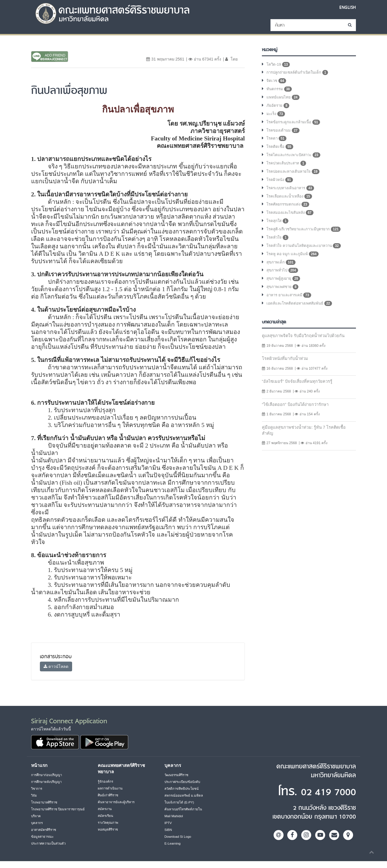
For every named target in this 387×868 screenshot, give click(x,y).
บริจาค (36, 823)
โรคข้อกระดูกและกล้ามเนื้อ (295, 125)
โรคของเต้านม (284, 134)
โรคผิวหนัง (280, 185)
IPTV (168, 823)
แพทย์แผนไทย (283, 99)
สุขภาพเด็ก (281, 271)
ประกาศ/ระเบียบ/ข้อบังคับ (184, 782)
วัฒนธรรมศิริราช (178, 775)
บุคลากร (37, 830)
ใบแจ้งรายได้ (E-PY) (180, 802)
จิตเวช (277, 82)
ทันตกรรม (280, 91)
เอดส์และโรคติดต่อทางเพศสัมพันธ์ (301, 313)
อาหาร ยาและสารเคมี (290, 305)
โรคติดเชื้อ (280, 151)
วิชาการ (37, 789)
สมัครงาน (105, 809)
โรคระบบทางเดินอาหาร (292, 194)
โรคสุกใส (278, 228)
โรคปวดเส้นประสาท (288, 168)
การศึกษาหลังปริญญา (47, 782)
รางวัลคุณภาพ (109, 823)
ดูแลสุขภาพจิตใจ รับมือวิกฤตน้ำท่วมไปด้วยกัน (306, 346)
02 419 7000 (321, 792)
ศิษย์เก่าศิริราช (109, 795)
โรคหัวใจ (278, 245)
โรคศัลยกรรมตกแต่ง (289, 211)
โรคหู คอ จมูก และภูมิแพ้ (293, 262)
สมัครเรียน (106, 816)
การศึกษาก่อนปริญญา (47, 775)
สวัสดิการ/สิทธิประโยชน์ (183, 789)
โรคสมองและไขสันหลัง (292, 219)
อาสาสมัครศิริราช (45, 837)
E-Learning (173, 843)
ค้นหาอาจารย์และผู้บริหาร (118, 802)
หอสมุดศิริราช (108, 829)
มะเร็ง (276, 116)
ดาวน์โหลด (56, 666)
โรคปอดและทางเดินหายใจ (294, 176)
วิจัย (34, 796)
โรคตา (277, 142)
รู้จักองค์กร (106, 782)
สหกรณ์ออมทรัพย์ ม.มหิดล (184, 796)
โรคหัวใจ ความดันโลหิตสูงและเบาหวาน (306, 253)
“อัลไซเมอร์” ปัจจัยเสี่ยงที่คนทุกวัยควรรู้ (298, 392)
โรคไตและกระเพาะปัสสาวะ (295, 159)
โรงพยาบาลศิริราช (46, 802)
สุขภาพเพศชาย (283, 296)
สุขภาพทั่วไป (283, 279)
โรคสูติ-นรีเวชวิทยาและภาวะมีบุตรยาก (306, 236)
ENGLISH (347, 7)
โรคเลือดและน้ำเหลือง (291, 202)
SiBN (168, 830)
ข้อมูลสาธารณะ (43, 843)
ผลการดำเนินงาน (111, 788)
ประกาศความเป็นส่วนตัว (50, 850)
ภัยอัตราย (278, 108)
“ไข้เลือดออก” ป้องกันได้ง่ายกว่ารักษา (297, 415)
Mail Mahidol (174, 816)
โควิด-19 (279, 65)
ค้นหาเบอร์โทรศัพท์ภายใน (184, 809)
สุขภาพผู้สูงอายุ (284, 288)
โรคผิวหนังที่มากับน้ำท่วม (286, 369)
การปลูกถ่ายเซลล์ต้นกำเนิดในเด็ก (299, 74)
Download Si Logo (179, 837)
